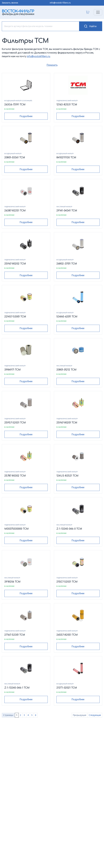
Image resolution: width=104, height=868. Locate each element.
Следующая (95, 715)
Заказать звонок (10, 3)
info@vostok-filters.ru (60, 3)
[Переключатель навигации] (98, 12)
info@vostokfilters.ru (38, 56)
